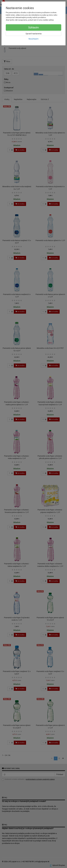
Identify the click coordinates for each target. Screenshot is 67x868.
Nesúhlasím (34, 39)
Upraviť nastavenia (34, 34)
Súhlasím (33, 27)
